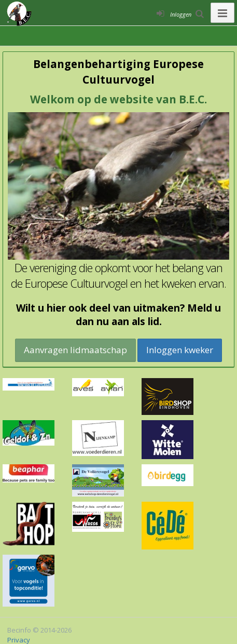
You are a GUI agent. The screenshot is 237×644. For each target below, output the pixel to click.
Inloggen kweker (180, 350)
